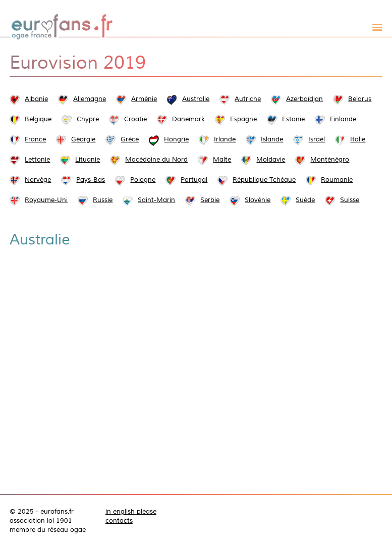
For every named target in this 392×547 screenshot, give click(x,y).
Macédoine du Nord (156, 160)
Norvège (38, 180)
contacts (119, 521)
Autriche (248, 99)
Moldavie (271, 160)
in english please (131, 512)
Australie (196, 99)
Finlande (343, 119)
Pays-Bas (91, 180)
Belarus (360, 99)
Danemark (188, 119)
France (35, 139)
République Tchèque (264, 180)
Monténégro (330, 160)
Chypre (88, 119)
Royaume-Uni (46, 200)
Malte (222, 160)
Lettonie (37, 160)
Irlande (225, 139)
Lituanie (88, 160)
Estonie (293, 119)
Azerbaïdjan (304, 99)
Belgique (38, 119)
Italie (358, 139)
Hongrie (176, 139)
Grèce (130, 139)
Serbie (210, 200)
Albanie (36, 99)
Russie (103, 200)
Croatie (135, 119)
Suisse (350, 200)
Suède (305, 200)
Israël (317, 139)
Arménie (144, 99)
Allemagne (90, 99)
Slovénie (258, 200)
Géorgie (83, 139)
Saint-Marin (156, 200)
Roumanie (337, 180)
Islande (272, 139)
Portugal (194, 180)
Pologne (143, 180)
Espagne (243, 119)
